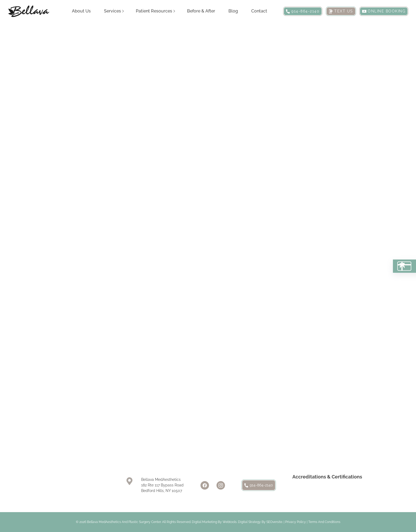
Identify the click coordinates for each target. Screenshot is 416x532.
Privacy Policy (296, 522)
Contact (259, 11)
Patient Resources (154, 11)
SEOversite (274, 522)
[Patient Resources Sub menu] (174, 11)
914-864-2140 (259, 485)
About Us (81, 11)
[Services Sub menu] (123, 11)
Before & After (201, 11)
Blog (233, 11)
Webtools (230, 522)
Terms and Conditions (324, 522)
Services (112, 11)
